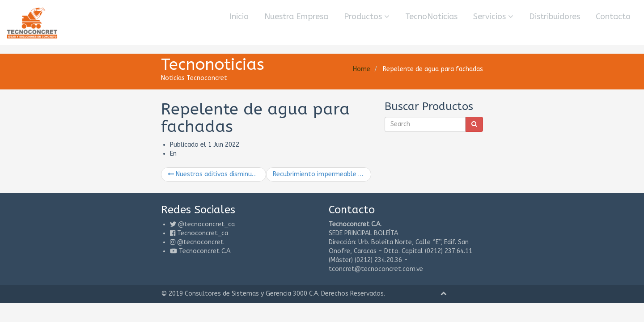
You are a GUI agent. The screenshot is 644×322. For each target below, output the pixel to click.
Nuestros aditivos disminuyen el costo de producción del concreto (154, 156)
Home (455, 69)
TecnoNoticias (431, 17)
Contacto (613, 17)
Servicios (493, 17)
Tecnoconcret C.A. (111, 234)
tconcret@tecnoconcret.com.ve (506, 234)
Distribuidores (555, 17)
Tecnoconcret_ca (109, 216)
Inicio (239, 17)
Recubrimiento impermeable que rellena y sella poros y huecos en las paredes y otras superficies (322, 156)
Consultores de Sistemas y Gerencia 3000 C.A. (158, 258)
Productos (367, 17)
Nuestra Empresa (296, 17)
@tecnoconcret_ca (112, 207)
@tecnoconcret (106, 225)
